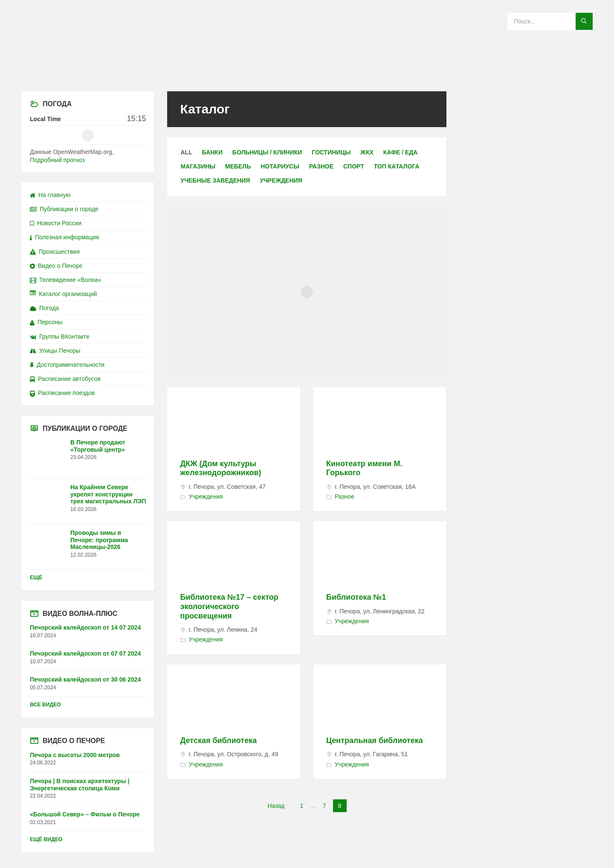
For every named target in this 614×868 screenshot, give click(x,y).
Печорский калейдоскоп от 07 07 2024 (85, 653)
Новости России (56, 223)
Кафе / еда (401, 152)
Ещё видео (46, 839)
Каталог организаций (63, 294)
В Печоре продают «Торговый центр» (98, 446)
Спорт (354, 166)
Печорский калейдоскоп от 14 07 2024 (85, 627)
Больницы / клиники (267, 152)
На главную (50, 195)
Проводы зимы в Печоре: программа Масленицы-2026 (99, 540)
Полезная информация (64, 237)
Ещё (36, 578)
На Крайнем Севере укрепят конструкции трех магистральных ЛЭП (108, 494)
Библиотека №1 (356, 597)
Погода (44, 308)
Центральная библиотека (375, 740)
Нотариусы (280, 166)
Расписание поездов (62, 393)
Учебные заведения (215, 180)
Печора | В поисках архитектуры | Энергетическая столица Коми (80, 785)
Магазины (198, 166)
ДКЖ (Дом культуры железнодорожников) (220, 468)
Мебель (238, 166)
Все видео (45, 705)
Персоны (46, 322)
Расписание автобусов (65, 379)
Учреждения (281, 180)
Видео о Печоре (56, 266)
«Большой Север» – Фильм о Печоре (85, 814)
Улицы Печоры (55, 351)
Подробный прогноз (57, 160)
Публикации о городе (64, 209)
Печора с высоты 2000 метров (75, 755)
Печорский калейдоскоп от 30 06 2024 (85, 679)
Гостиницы (331, 152)
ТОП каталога (397, 166)
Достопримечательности (67, 365)
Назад (276, 806)
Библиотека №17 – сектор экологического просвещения (229, 606)
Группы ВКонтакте (60, 337)
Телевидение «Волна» (66, 280)
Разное (321, 166)
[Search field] (550, 21)
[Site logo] (307, 74)
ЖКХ (367, 152)
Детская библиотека (218, 740)
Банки (212, 152)
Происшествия (55, 252)
